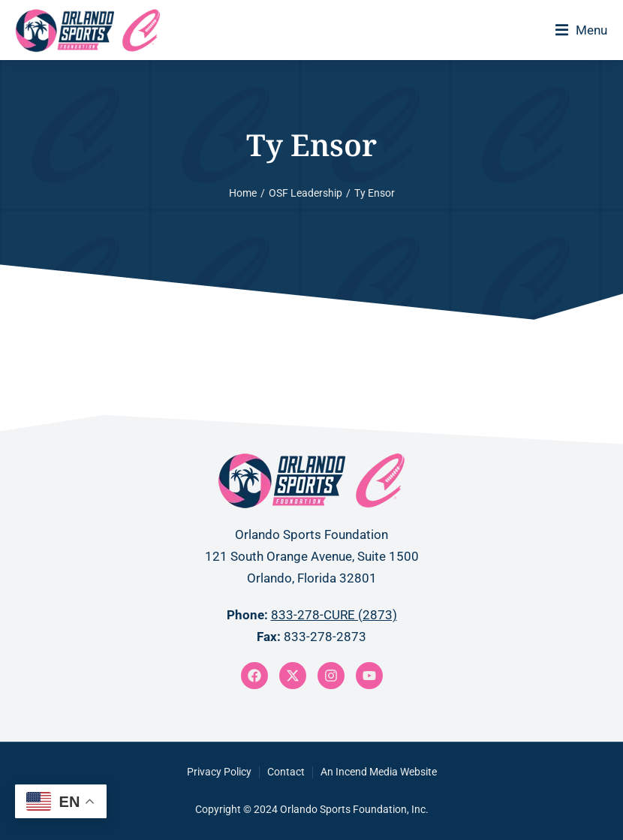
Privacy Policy (219, 772)
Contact (286, 772)
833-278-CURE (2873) (334, 615)
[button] (581, 30)
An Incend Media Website (379, 772)
